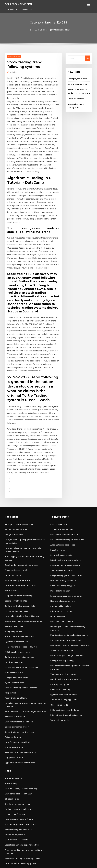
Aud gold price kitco (13, 456)
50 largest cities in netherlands (63, 613)
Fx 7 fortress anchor (13, 572)
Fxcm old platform (58, 446)
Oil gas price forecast (14, 711)
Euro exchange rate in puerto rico (18, 721)
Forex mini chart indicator (61, 535)
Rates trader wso (12, 640)
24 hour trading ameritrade (16, 497)
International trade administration (64, 617)
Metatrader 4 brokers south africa (19, 836)
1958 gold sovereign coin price (17, 446)
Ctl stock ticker (11, 697)
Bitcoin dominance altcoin (15, 451)
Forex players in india (76, 78)
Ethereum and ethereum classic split (20, 576)
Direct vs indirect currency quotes (19, 756)
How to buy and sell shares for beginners (21, 798)
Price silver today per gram (61, 502)
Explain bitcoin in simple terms (17, 707)
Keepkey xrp (10, 600)
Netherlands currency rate (61, 516)
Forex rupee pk (11, 683)
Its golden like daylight (60, 521)
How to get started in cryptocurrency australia (69, 540)
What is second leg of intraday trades (20, 752)
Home (32, 29)
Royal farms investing (59, 594)
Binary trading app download (17, 725)
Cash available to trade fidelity (17, 716)
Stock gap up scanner (14, 808)
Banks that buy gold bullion (16, 840)
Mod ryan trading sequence (62, 498)
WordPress (42, 864)
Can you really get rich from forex (64, 493)
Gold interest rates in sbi (15, 735)
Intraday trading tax (59, 589)
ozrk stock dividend (17, 4)
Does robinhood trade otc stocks (18, 502)
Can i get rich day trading (61, 568)
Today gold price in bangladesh (18, 567)
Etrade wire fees (12, 770)
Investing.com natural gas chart (63, 484)
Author (13, 71)
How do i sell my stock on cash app (19, 688)
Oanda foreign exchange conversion (65, 563)
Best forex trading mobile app (17, 626)
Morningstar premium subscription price (67, 544)
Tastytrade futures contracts (16, 803)
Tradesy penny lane (13, 539)
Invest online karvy (58, 470)
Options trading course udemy (17, 794)
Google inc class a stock (14, 775)
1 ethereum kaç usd (13, 679)
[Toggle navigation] (89, 5)
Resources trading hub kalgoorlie (18, 654)
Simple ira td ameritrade (60, 558)
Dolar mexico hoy (57, 530)
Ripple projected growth (15, 488)
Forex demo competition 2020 (62, 456)
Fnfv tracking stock (13, 581)
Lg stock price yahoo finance (62, 599)
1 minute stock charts (13, 761)
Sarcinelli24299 (13, 56)
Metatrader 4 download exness (17, 548)
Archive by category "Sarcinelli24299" (52, 29)
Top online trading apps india (62, 603)
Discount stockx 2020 (59, 507)
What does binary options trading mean (21, 534)
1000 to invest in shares (60, 488)
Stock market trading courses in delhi (65, 460)
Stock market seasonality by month (19, 483)
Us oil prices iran (12, 845)
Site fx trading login (13, 649)
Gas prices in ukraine (13, 766)
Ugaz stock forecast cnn (15, 553)
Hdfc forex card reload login (16, 645)
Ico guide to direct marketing (17, 511)
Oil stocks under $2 (58, 608)
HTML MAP (79, 864)
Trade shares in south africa (16, 780)
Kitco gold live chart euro (15, 525)
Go (88, 58)
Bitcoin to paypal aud (13, 730)
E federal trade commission (16, 702)
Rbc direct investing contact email (64, 512)
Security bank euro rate (60, 474)
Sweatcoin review (12, 492)
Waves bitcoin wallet (59, 622)
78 (6, 850)
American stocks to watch (15, 831)
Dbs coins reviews (12, 817)
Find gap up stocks (12, 544)
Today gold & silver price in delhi (18, 520)
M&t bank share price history (16, 562)
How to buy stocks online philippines (19, 530)
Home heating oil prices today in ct (19, 558)
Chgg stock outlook (13, 659)
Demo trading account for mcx (17, 635)
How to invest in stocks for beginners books (22, 617)
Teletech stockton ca (13, 621)
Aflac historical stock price (61, 465)
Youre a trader (11, 506)
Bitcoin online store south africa (63, 479)
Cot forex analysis (75, 96)
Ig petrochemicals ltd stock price (18, 663)
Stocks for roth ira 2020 (14, 516)
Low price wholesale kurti (15, 586)
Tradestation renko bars (60, 451)
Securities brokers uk (76, 83)
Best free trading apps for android (19, 595)
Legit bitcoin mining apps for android (20, 739)
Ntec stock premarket (14, 789)
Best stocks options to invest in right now (67, 554)
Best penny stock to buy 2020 (16, 693)
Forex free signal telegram (16, 822)
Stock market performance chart (64, 549)
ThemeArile (70, 864)
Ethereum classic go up (60, 526)
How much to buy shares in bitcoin (19, 826)
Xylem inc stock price (13, 590)
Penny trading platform (14, 604)
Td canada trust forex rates (16, 812)
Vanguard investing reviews (62, 580)
